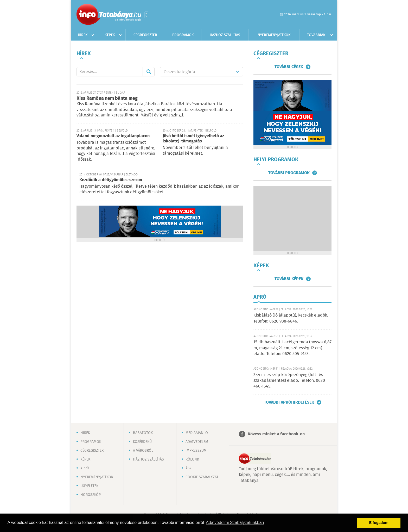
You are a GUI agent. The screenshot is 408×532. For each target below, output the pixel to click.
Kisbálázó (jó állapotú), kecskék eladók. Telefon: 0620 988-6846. (291, 318)
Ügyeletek (89, 486)
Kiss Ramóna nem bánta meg (107, 98)
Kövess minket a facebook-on (276, 434)
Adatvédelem (197, 442)
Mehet (149, 72)
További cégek (289, 67)
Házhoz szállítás (225, 35)
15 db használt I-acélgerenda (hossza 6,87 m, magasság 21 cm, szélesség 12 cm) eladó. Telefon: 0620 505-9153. (292, 348)
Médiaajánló (197, 433)
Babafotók (143, 433)
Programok (183, 35)
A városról (143, 451)
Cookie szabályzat (202, 477)
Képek (110, 35)
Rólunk (192, 459)
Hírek (83, 35)
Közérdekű (142, 442)
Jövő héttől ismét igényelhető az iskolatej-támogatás (193, 139)
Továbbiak (316, 35)
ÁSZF (189, 468)
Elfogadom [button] (379, 523)
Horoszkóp (91, 495)
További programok (289, 173)
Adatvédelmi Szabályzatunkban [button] (235, 523)
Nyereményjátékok (274, 35)
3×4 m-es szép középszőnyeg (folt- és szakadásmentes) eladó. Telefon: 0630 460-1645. (289, 381)
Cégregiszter (145, 35)
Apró (85, 468)
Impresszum (196, 451)
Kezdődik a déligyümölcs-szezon (111, 180)
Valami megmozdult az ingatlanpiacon (113, 136)
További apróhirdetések (289, 402)
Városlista (146, 15)
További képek (289, 279)
